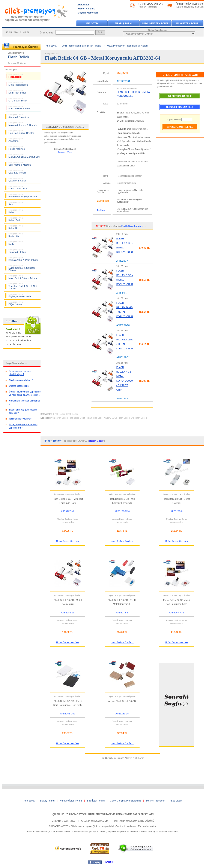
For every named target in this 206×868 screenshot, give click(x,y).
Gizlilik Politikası (137, 832)
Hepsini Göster (96, 441)
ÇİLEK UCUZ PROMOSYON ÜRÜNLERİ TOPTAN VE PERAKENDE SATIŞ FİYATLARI (103, 814)
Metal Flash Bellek (18, 84)
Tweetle (109, 862)
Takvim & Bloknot (18, 251)
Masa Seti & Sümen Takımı (23, 277)
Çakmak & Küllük (18, 180)
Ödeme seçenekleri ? (19, 386)
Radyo (16, 243)
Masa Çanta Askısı (18, 187)
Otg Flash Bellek (139, 418)
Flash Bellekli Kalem (19, 107)
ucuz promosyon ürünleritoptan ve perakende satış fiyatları (28, 18)
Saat (16, 203)
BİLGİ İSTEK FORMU (188, 23)
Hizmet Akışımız (86, 9)
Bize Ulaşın (176, 801)
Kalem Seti (16, 219)
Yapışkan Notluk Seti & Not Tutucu (23, 286)
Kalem (16, 211)
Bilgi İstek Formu (96, 801)
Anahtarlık (16, 140)
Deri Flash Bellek (17, 92)
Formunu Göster (65, 152)
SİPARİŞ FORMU (124, 23)
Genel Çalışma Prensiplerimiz (126, 801)
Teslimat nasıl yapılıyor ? (21, 419)
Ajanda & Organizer (19, 116)
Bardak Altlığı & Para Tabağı (23, 259)
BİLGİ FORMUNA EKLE (180, 96)
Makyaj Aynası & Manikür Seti (24, 156)
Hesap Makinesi (17, 148)
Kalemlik (16, 227)
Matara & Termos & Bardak (23, 124)
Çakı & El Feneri (17, 172)
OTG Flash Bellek (18, 100)
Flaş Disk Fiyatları (102, 418)
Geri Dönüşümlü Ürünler (21, 132)
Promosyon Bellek (59, 418)
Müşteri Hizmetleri (88, 13)
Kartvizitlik (16, 235)
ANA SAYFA (92, 23)
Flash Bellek (16, 76)
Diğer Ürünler (16, 303)
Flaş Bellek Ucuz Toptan (80, 418)
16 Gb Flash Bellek (121, 418)
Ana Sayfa (83, 5)
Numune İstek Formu (71, 801)
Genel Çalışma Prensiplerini (113, 832)
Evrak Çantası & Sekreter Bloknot (22, 268)
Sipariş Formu (47, 801)
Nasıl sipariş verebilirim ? (21, 380)
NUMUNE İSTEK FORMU (156, 23)
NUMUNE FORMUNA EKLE (180, 107)
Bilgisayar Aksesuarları (20, 295)
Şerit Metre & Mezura (20, 164)
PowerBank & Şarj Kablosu (23, 195)
